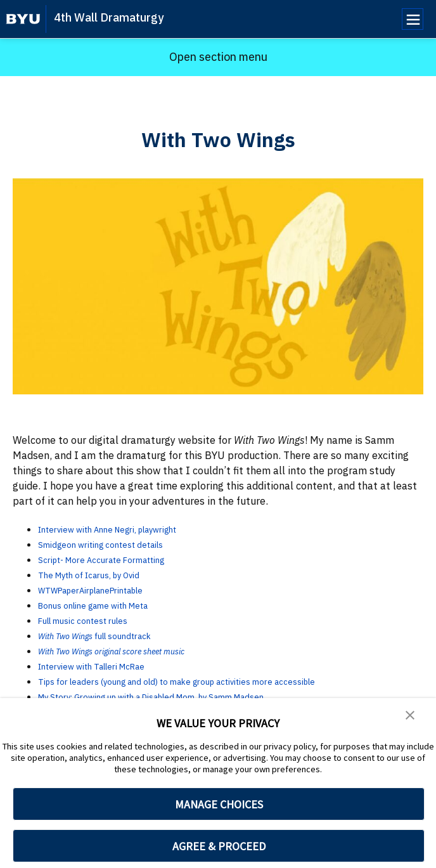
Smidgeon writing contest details (115, 544)
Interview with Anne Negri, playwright (126, 529)
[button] (411, 716)
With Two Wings (74, 635)
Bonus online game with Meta (107, 605)
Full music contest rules (94, 620)
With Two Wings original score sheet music (133, 651)
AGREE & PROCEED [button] (219, 846)
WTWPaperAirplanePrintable (106, 590)
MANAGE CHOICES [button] (219, 804)
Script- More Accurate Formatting (117, 559)
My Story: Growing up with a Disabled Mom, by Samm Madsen (182, 696)
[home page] (23, 19)
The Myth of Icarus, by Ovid (102, 574)
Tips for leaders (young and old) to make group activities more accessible (209, 681)
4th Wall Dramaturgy (109, 17)
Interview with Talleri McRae (105, 666)
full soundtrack (146, 635)
